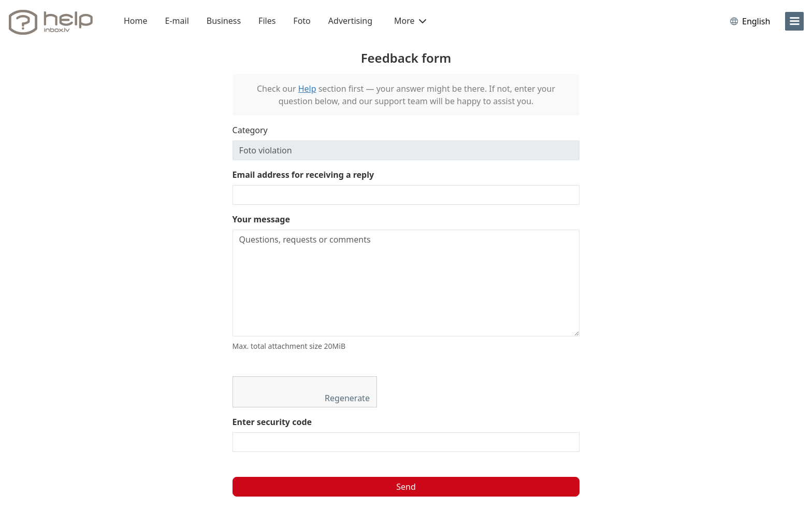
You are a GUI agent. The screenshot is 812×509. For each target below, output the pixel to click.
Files (267, 21)
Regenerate (348, 398)
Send (406, 487)
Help (307, 89)
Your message (261, 219)
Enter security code (272, 422)
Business (224, 21)
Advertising (350, 21)
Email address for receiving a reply (303, 175)
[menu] (794, 21)
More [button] (410, 21)
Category (250, 130)
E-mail (177, 21)
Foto (302, 21)
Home (136, 21)
